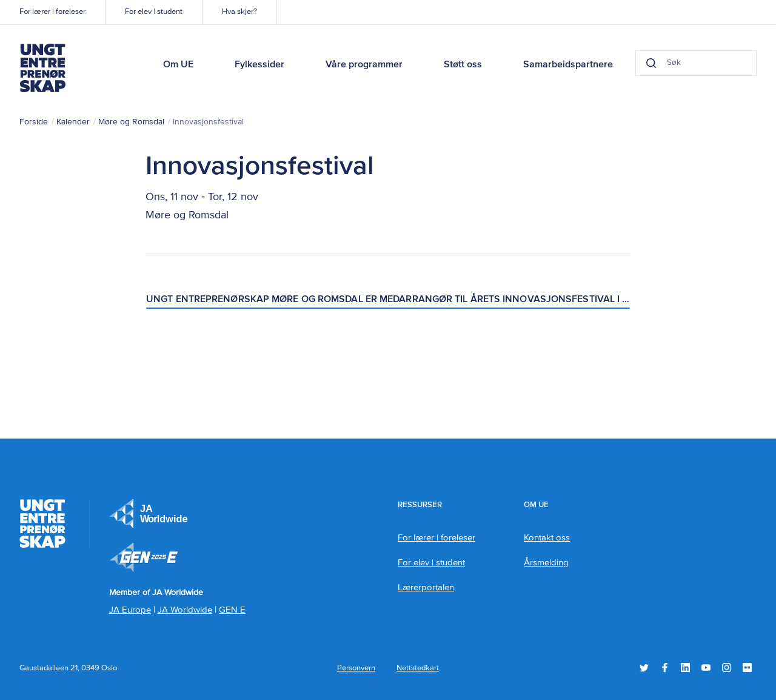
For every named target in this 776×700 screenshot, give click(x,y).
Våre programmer (364, 65)
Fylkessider (259, 65)
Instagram (727, 668)
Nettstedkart (418, 668)
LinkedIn (685, 668)
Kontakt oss (547, 538)
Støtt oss (463, 65)
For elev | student (154, 12)
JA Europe (149, 514)
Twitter (644, 668)
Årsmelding (546, 563)
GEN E (232, 610)
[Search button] (651, 63)
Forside (34, 122)
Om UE (178, 65)
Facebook (665, 668)
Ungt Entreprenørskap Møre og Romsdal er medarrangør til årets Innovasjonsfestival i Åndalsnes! (388, 300)
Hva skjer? (239, 12)
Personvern (356, 668)
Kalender (73, 122)
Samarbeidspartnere (568, 65)
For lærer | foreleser (52, 12)
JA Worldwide (185, 610)
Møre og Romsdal (131, 122)
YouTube (706, 668)
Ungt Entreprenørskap (42, 68)
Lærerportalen (426, 587)
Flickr (747, 668)
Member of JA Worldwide (144, 557)
